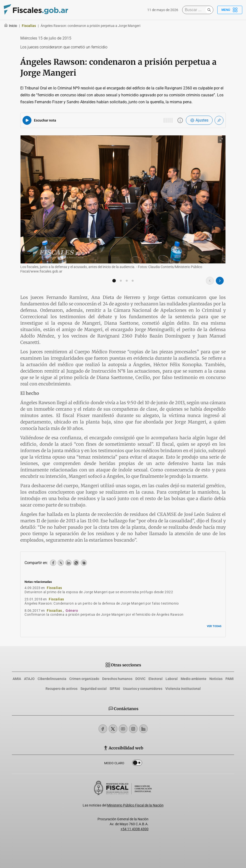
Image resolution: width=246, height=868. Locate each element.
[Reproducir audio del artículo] (27, 120)
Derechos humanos (117, 679)
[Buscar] (195, 10)
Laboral (172, 679)
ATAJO (29, 679)
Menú (230, 10)
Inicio (11, 26)
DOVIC (140, 679)
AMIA (17, 679)
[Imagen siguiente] (220, 281)
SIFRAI (115, 689)
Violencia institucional (183, 689)
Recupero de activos (61, 689)
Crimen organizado (84, 679)
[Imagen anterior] (210, 281)
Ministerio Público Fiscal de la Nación (135, 805)
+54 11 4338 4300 (135, 829)
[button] (114, 281)
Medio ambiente (194, 679)
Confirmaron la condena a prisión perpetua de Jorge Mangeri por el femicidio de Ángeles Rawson (104, 614)
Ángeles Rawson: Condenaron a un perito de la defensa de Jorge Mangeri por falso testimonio (102, 603)
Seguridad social (94, 689)
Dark (137, 764)
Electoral (156, 679)
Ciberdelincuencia (52, 679)
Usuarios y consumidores (143, 689)
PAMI (230, 679)
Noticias (216, 679)
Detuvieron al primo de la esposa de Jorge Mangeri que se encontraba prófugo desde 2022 (99, 592)
